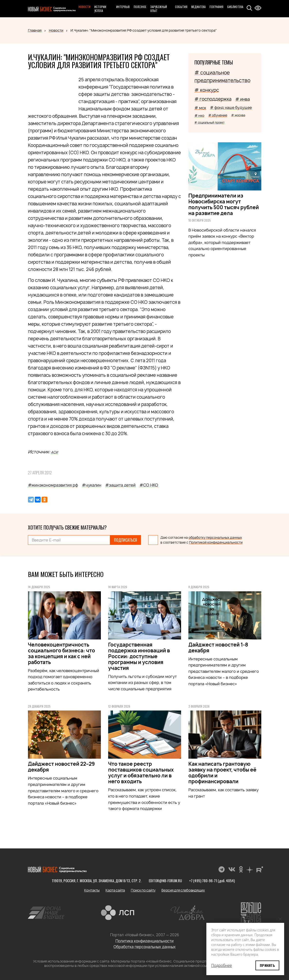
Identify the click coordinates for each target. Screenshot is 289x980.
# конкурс (207, 90)
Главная (35, 30)
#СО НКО (149, 485)
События (181, 7)
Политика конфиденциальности (144, 941)
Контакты (92, 890)
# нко (199, 115)
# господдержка (213, 99)
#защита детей (120, 485)
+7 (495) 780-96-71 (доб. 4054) (212, 881)
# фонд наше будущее (231, 108)
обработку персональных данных (215, 538)
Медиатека (198, 7)
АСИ (54, 452)
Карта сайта (115, 890)
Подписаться (126, 540)
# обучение (218, 115)
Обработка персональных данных (145, 947)
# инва (243, 99)
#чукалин (92, 485)
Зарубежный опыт (159, 9)
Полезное (140, 7)
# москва (238, 115)
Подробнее (222, 965)
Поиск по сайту (143, 890)
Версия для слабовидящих (183, 890)
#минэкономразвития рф (53, 485)
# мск (200, 108)
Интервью (123, 7)
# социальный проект (210, 122)
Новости (84, 7)
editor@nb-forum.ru (165, 881)
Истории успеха (100, 9)
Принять (267, 965)
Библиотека (235, 7)
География (216, 7)
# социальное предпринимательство (222, 76)
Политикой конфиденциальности (216, 542)
